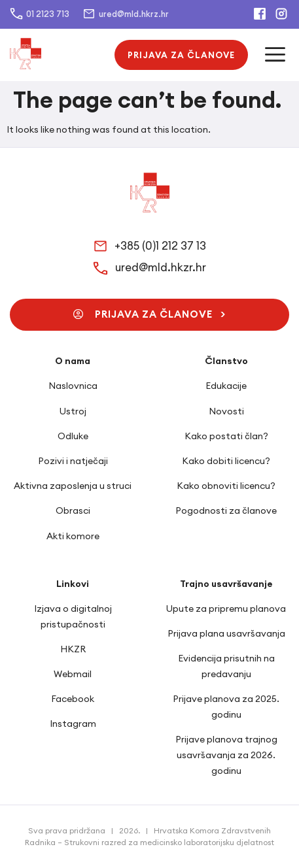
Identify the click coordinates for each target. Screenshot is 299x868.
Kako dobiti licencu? (226, 461)
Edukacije (226, 386)
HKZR (73, 649)
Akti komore (73, 536)
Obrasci (73, 510)
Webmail (73, 674)
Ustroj (73, 411)
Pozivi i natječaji (73, 461)
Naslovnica (73, 386)
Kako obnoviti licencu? (226, 486)
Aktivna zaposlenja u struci (73, 486)
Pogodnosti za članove (226, 510)
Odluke (73, 436)
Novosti (226, 411)
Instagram (73, 724)
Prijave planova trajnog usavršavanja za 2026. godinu (226, 755)
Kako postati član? (226, 436)
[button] (181, 55)
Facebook (73, 699)
